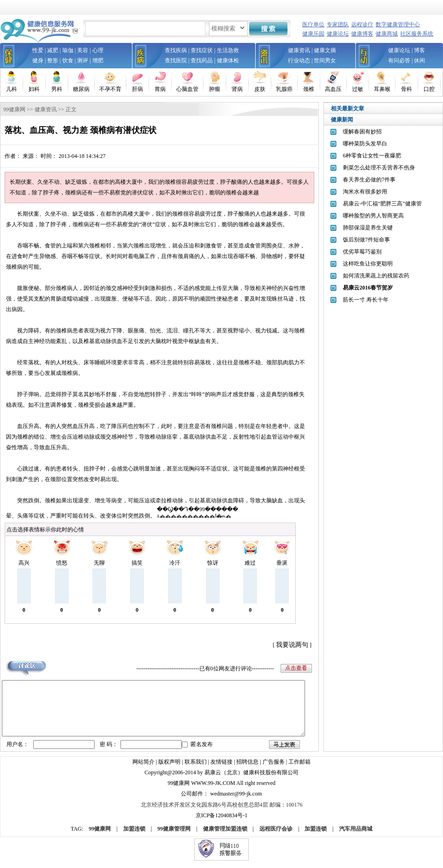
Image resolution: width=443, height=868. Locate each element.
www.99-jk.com (213, 789)
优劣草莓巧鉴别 (362, 252)
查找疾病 (176, 50)
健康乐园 (313, 34)
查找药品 (202, 60)
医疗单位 (313, 24)
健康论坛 (338, 34)
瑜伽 (68, 50)
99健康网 (14, 109)
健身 (38, 60)
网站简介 (144, 768)
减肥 (53, 50)
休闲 (419, 60)
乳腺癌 (284, 89)
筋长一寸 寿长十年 (366, 300)
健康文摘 (325, 50)
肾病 (237, 89)
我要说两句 (292, 645)
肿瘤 (215, 89)
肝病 (138, 89)
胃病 (160, 89)
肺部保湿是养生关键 (368, 228)
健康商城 (387, 34)
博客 (419, 50)
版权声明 (169, 768)
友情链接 (221, 768)
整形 (53, 60)
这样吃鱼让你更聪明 (368, 264)
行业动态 (299, 60)
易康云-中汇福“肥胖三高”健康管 (382, 204)
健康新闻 (342, 120)
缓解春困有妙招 (362, 132)
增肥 (98, 60)
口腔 (429, 89)
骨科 (407, 89)
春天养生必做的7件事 (369, 180)
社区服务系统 (417, 34)
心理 (98, 50)
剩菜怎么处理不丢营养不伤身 (379, 168)
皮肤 (260, 89)
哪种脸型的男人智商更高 (373, 216)
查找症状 (202, 50)
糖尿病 (81, 89)
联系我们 (196, 768)
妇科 (34, 89)
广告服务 (274, 768)
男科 (57, 89)
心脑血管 (187, 89)
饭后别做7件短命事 (366, 240)
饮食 (68, 60)
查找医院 (176, 60)
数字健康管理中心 (398, 24)
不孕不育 (110, 89)
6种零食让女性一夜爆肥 (372, 156)
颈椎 (309, 89)
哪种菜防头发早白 (365, 144)
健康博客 (362, 34)
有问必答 (399, 60)
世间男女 (325, 60)
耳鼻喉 (382, 89)
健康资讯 (299, 50)
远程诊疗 (362, 24)
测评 (83, 60)
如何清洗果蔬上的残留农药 (376, 276)
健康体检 (228, 60)
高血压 (333, 89)
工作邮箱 (299, 768)
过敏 (358, 89)
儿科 (12, 89)
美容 (83, 50)
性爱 (38, 50)
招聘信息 (247, 768)
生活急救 (228, 50)
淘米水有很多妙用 (365, 192)
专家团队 (338, 24)
